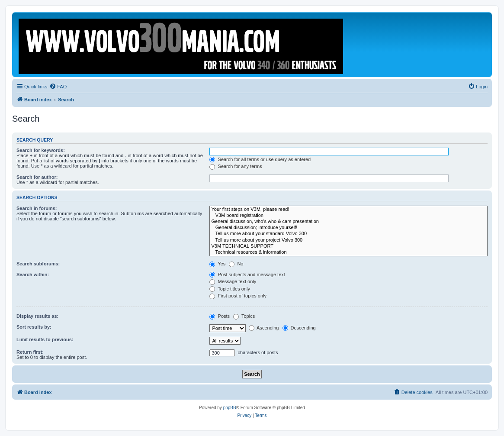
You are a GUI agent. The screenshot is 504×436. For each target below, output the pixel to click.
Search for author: (37, 177)
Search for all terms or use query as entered (260, 159)
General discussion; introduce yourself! (348, 228)
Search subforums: (38, 264)
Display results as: (37, 316)
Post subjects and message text (247, 275)
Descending (299, 328)
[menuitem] (58, 87)
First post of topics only (238, 296)
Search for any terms (236, 166)
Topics (244, 316)
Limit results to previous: (45, 339)
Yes (217, 264)
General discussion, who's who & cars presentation (348, 222)
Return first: (30, 352)
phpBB (230, 408)
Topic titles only (230, 289)
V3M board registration (348, 216)
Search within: (33, 275)
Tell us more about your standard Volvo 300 (348, 234)
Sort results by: (34, 327)
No (236, 264)
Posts (220, 316)
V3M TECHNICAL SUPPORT (348, 246)
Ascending (264, 328)
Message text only (233, 281)
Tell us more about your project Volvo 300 (348, 240)
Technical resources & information (348, 252)
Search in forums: (37, 208)
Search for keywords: (41, 150)
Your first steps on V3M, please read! (348, 210)
